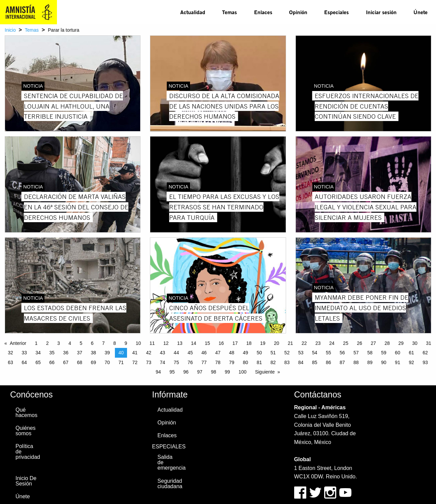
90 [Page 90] (384, 362)
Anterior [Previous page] (18, 343)
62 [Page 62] (425, 353)
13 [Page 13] (180, 343)
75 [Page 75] (177, 362)
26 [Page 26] (360, 343)
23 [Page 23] (318, 343)
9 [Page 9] (126, 343)
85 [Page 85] (315, 362)
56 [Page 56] (342, 353)
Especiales (336, 12)
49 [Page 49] (246, 353)
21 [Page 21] (290, 343)
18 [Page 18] (249, 343)
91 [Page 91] (398, 362)
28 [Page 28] (387, 343)
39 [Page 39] (107, 353)
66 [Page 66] (52, 362)
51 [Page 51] (273, 353)
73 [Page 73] (149, 362)
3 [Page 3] (59, 343)
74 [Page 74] (163, 362)
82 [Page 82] (273, 362)
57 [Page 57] (356, 353)
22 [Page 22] (304, 343)
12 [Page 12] (166, 343)
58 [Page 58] (370, 353)
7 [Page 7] (103, 343)
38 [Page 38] (93, 353)
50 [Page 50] (259, 353)
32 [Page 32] (10, 353)
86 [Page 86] (329, 362)
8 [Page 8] (115, 343)
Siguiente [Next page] (265, 372)
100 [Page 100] (242, 372)
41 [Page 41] (135, 353)
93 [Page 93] (425, 362)
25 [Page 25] (346, 343)
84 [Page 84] (301, 362)
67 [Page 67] (66, 362)
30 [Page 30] (415, 343)
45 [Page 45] (190, 353)
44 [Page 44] (177, 353)
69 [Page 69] (93, 362)
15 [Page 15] (208, 343)
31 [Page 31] (429, 343)
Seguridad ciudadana (170, 484)
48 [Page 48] (232, 353)
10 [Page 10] (138, 343)
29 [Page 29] (401, 343)
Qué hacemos (26, 412)
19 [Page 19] (263, 343)
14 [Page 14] (194, 343)
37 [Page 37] (80, 353)
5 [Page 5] (81, 343)
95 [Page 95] (172, 372)
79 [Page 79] (232, 362)
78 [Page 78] (218, 362)
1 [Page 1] (36, 343)
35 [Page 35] (52, 353)
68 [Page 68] (80, 362)
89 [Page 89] (370, 362)
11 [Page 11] (152, 343)
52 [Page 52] (287, 353)
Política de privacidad (28, 452)
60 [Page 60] (398, 353)
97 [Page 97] (200, 372)
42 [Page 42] (149, 353)
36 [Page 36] (66, 353)
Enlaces (263, 12)
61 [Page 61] (411, 353)
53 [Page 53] (301, 353)
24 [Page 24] (332, 343)
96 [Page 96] (186, 372)
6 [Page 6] (92, 343)
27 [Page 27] (373, 343)
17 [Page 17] (235, 343)
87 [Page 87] (342, 362)
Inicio (10, 30)
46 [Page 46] (204, 353)
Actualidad (193, 12)
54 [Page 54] (315, 353)
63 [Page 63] (10, 362)
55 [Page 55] (329, 353)
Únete (421, 12)
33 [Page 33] (24, 353)
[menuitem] (193, 12)
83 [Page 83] (287, 362)
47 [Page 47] (218, 353)
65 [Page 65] (38, 362)
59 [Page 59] (384, 353)
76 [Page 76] (190, 362)
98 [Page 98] (214, 372)
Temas (229, 12)
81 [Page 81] (259, 362)
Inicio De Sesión (26, 481)
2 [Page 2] (48, 343)
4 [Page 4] (70, 343)
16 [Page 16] (221, 343)
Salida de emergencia (171, 462)
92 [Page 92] (411, 362)
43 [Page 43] (163, 353)
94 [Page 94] (158, 372)
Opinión (298, 12)
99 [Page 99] (227, 372)
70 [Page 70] (107, 362)
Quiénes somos (26, 431)
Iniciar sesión (381, 12)
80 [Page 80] (246, 362)
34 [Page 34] (38, 353)
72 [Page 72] (135, 362)
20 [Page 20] (277, 343)
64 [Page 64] (24, 362)
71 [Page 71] (121, 362)
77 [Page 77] (204, 362)
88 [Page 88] (356, 362)
